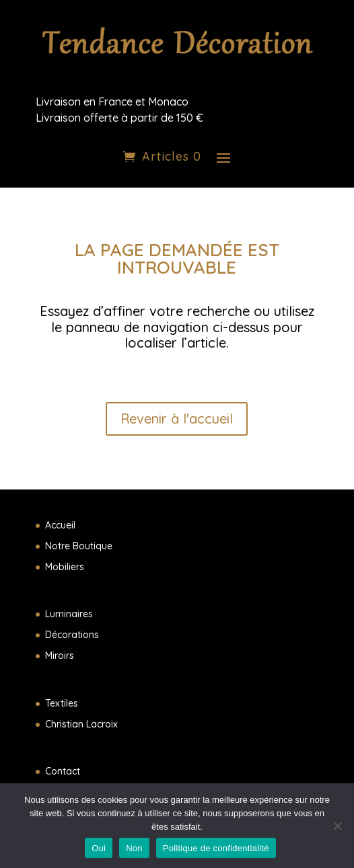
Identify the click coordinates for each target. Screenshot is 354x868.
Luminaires (69, 614)
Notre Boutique (79, 546)
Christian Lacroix (81, 724)
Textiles (62, 703)
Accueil (60, 525)
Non (134, 848)
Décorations (72, 635)
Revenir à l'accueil (177, 419)
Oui (99, 848)
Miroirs (60, 656)
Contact (63, 771)
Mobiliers (65, 567)
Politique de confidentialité (216, 848)
